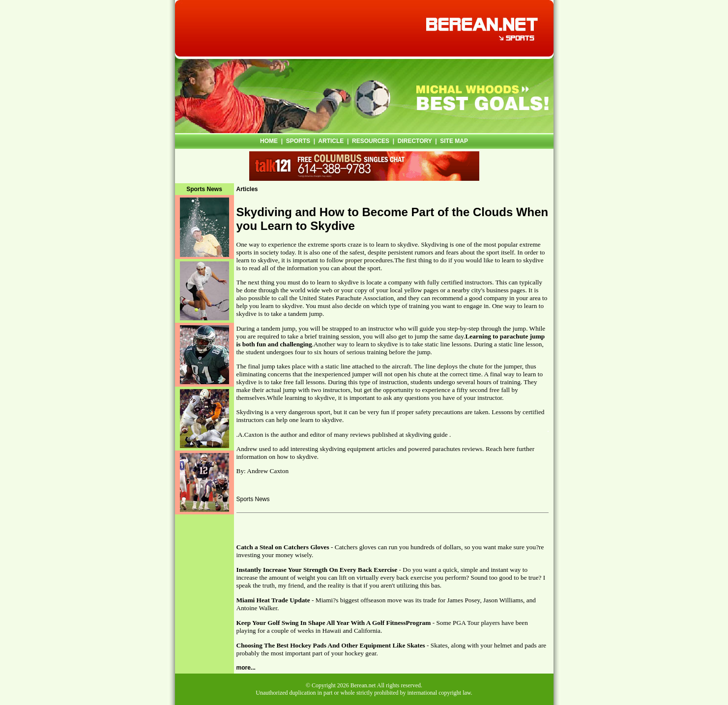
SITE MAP (454, 141)
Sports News (253, 499)
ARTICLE (331, 141)
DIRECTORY (415, 141)
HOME (269, 141)
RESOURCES (371, 141)
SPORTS (298, 141)
